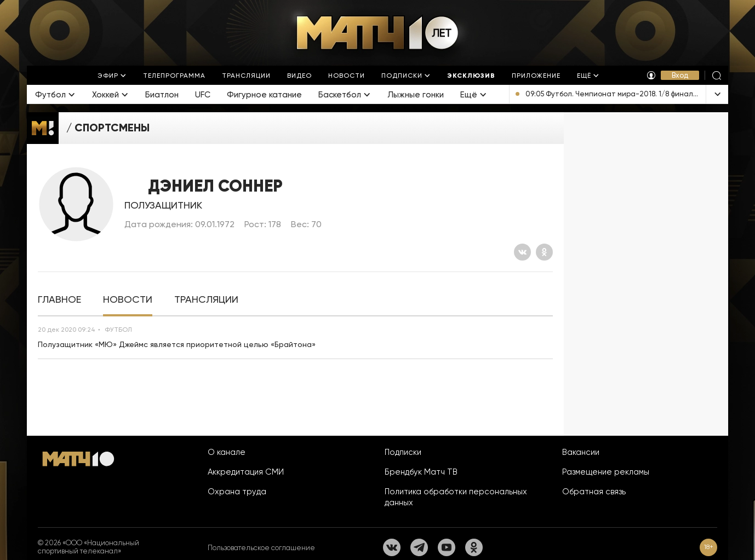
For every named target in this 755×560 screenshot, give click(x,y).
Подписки (403, 452)
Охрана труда (237, 492)
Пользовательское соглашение (261, 548)
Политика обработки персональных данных (456, 497)
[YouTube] (447, 547)
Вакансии (581, 452)
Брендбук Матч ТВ (421, 472)
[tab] (59, 300)
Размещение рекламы (606, 472)
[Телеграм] (419, 547)
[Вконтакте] (522, 252)
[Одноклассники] (544, 252)
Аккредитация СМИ (246, 472)
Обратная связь (594, 492)
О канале (227, 452)
